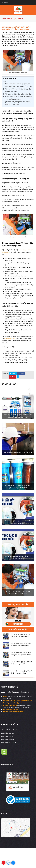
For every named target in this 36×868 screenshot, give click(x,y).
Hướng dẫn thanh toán (8, 733)
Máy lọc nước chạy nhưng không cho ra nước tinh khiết (18, 90)
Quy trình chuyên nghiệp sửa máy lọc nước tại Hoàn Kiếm (18, 103)
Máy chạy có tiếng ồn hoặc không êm (18, 94)
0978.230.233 (18, 624)
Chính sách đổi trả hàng (8, 743)
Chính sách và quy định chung (10, 730)
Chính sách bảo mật (7, 736)
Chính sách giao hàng (8, 739)
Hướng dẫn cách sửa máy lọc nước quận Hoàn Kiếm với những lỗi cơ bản (18, 85)
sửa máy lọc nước (10, 338)
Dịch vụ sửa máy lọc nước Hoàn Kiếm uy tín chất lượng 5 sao (18, 98)
